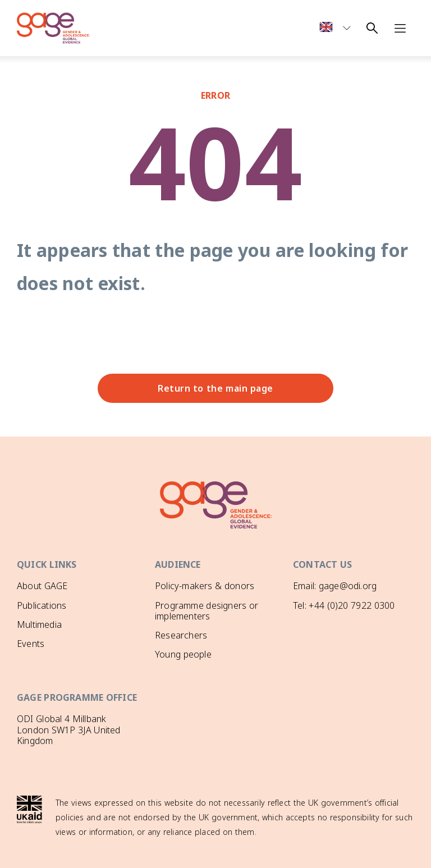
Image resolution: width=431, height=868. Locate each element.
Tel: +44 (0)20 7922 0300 (344, 605)
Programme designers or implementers (207, 611)
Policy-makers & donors (205, 586)
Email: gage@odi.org (335, 586)
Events (31, 644)
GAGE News (42, 663)
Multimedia (39, 624)
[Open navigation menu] (400, 28)
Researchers (181, 635)
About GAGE (42, 586)
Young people (183, 654)
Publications (42, 605)
